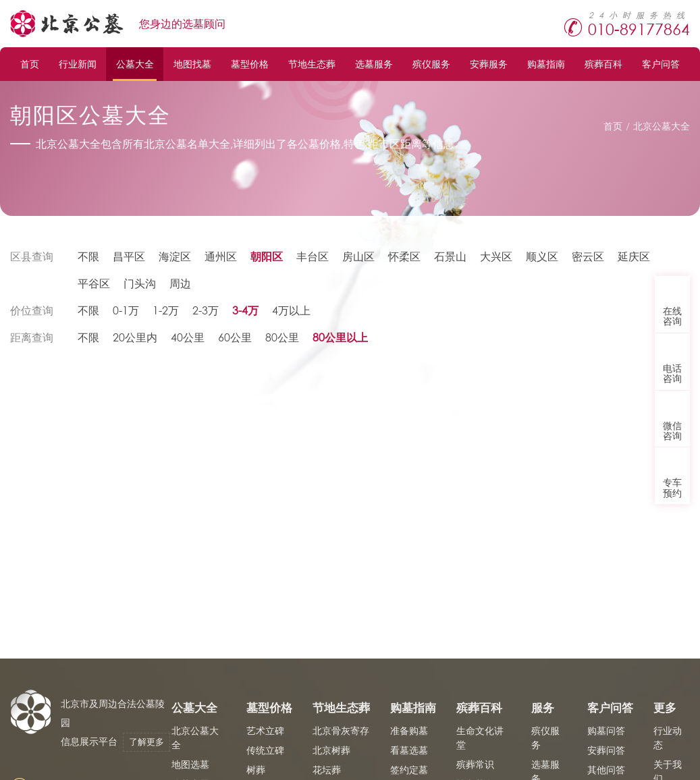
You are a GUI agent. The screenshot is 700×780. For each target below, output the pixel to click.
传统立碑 (265, 750)
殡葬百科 (603, 64)
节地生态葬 (312, 64)
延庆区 (634, 256)
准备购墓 (409, 730)
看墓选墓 (409, 750)
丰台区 (313, 256)
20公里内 (135, 337)
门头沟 (140, 283)
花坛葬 (327, 770)
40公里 (188, 337)
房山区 (358, 256)
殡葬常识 (475, 764)
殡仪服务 (431, 64)
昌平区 (129, 256)
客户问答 (661, 64)
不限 (88, 256)
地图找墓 (192, 64)
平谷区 (94, 283)
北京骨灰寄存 (341, 730)
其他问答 (606, 770)
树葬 (256, 770)
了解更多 (146, 742)
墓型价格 (250, 64)
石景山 (450, 256)
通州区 (221, 256)
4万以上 (291, 310)
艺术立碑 (265, 730)
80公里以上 (340, 337)
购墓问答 (606, 730)
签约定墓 (409, 770)
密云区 (588, 256)
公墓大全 (135, 64)
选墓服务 (374, 64)
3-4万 (245, 310)
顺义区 (542, 256)
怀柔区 (404, 256)
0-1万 (126, 310)
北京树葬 (331, 750)
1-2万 (166, 310)
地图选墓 (190, 764)
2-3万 (206, 310)
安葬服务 (489, 64)
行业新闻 (78, 64)
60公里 (235, 337)
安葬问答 (606, 750)
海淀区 (175, 256)
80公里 (282, 337)
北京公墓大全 (662, 126)
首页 (30, 64)
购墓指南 (546, 64)
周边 (180, 283)
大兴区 (496, 256)
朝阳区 (267, 256)
